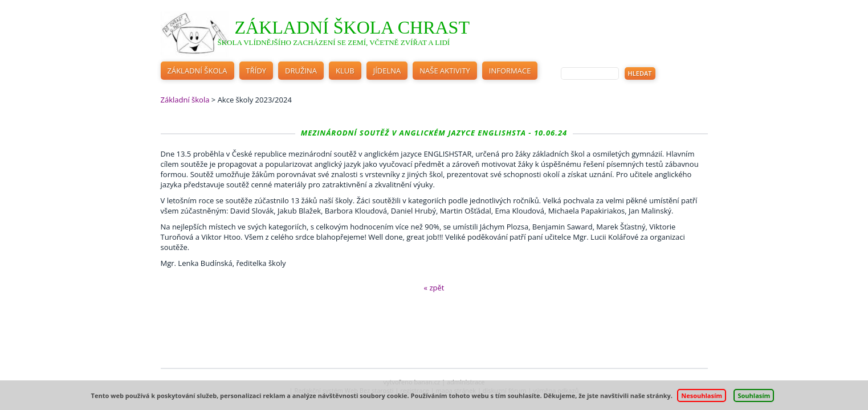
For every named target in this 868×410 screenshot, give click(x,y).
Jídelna (387, 71)
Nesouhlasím (702, 395)
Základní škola (197, 71)
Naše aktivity (445, 71)
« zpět (434, 288)
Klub (345, 71)
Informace (510, 71)
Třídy (256, 71)
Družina (301, 71)
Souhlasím (754, 395)
